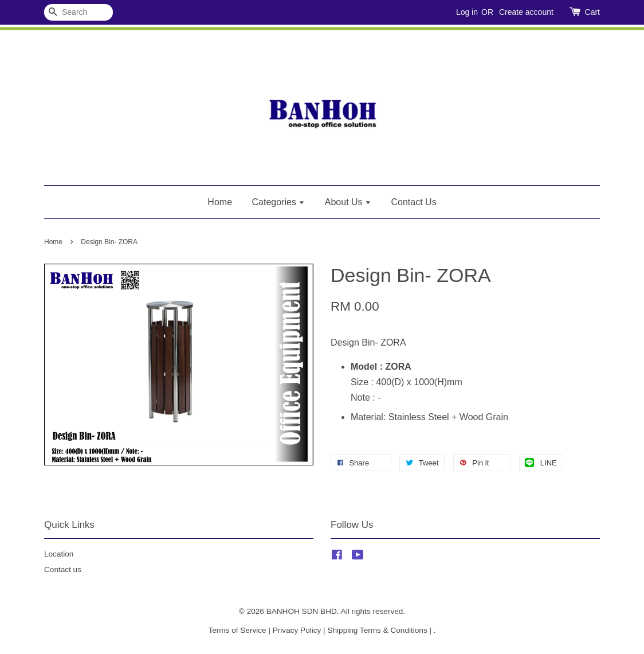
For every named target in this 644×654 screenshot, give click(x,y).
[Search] (78, 12)
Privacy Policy (297, 630)
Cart (592, 12)
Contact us (63, 569)
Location (59, 554)
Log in (467, 12)
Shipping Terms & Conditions (377, 630)
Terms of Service (237, 630)
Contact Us (414, 202)
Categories (279, 202)
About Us (348, 202)
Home (220, 202)
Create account (526, 12)
